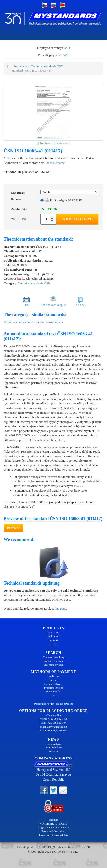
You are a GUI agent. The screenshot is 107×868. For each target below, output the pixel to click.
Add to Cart (77, 219)
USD (67, 48)
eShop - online (53, 715)
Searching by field (54, 665)
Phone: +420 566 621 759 (53, 719)
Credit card (53, 676)
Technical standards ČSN (47, 66)
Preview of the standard (53, 143)
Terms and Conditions (53, 831)
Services (53, 644)
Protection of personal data (53, 835)
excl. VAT (63, 55)
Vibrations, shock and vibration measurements (33, 322)
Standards (53, 632)
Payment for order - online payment (53, 704)
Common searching (53, 657)
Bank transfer (53, 691)
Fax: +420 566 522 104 (54, 723)
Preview (13, 528)
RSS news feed (54, 747)
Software (53, 640)
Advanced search (53, 661)
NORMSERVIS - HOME (53, 824)
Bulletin (53, 751)
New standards (53, 744)
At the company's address (53, 730)
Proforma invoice (54, 688)
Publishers (20, 66)
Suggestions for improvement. (54, 827)
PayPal (54, 680)
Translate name (55, 163)
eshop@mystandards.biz (53, 727)
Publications (53, 636)
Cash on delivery (54, 684)
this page (60, 609)
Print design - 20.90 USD (64, 200)
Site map (54, 820)
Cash (53, 695)
